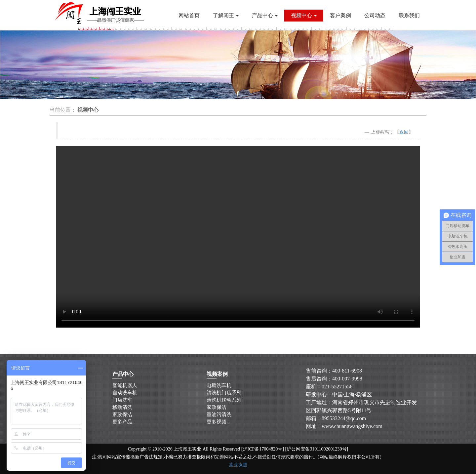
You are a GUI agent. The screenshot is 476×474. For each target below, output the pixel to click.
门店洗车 (122, 400)
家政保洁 (123, 414)
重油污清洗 (219, 414)
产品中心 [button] (265, 15)
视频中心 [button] (304, 15)
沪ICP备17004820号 (263, 449)
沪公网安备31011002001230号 (317, 449)
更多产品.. (124, 421)
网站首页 (189, 15)
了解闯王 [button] (226, 15)
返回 (404, 132)
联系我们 (409, 15)
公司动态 (375, 15)
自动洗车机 (125, 393)
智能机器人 (124, 386)
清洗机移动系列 (224, 400)
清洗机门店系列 (224, 393)
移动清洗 (122, 407)
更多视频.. (218, 421)
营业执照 (238, 465)
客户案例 (340, 15)
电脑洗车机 (219, 386)
